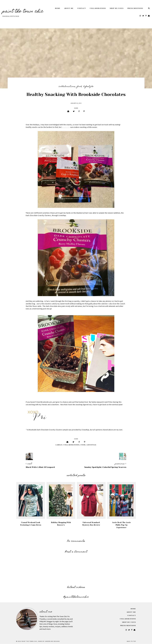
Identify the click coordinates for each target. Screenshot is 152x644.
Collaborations (98, 8)
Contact (82, 8)
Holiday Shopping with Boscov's (61, 524)
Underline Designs (52, 641)
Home (58, 8)
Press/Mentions (135, 8)
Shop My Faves (117, 8)
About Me (69, 8)
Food (79, 87)
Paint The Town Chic (23, 12)
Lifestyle (88, 87)
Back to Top (131, 641)
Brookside (66, 127)
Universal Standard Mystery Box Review (91, 524)
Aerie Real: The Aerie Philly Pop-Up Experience (121, 525)
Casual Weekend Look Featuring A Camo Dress (31, 524)
